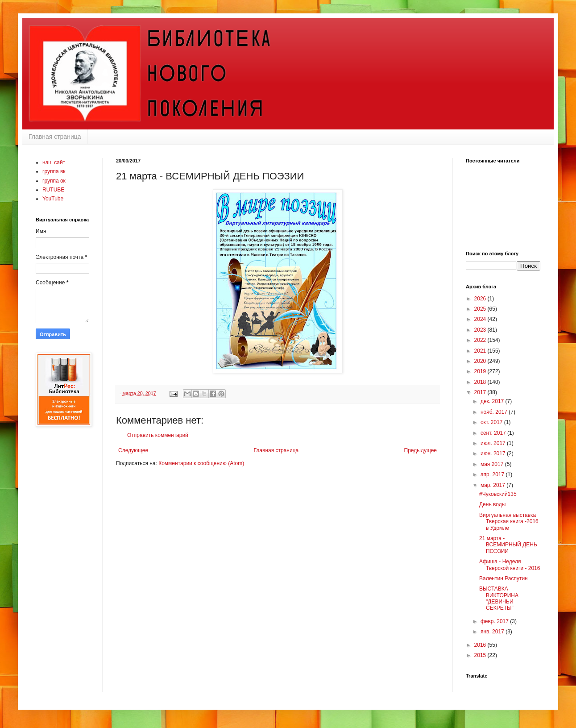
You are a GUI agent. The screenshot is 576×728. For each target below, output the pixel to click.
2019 (481, 371)
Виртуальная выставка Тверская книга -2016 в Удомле (509, 522)
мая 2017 (493, 464)
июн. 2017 (494, 453)
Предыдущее (421, 450)
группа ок (54, 181)
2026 (481, 299)
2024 (481, 319)
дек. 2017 (493, 401)
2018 (481, 382)
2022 (481, 340)
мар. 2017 (493, 485)
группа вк (54, 171)
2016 (481, 645)
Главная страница (55, 137)
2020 (481, 361)
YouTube (53, 199)
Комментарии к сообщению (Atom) (201, 463)
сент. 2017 (494, 433)
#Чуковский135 (498, 494)
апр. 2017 (493, 474)
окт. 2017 (492, 422)
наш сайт (54, 162)
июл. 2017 (494, 443)
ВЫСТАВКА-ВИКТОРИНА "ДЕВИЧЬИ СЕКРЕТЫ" (499, 598)
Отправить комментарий (158, 435)
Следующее (133, 450)
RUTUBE (53, 190)
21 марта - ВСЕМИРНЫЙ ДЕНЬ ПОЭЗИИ (508, 545)
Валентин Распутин (503, 578)
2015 (481, 655)
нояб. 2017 (495, 412)
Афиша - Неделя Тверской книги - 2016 (510, 565)
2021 (481, 351)
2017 (481, 392)
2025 (481, 309)
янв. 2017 (493, 632)
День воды (492, 504)
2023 (481, 330)
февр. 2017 (495, 621)
